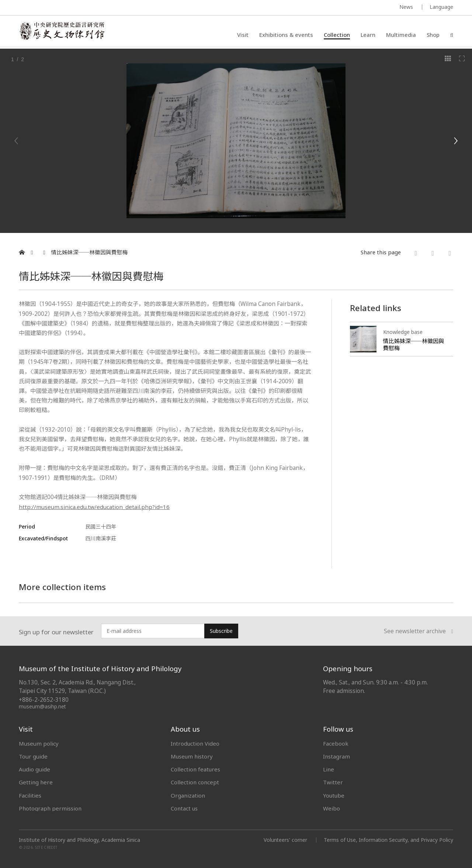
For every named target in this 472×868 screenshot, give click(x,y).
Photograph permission (50, 808)
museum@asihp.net (43, 706)
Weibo (332, 808)
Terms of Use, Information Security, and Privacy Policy (388, 839)
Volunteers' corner (284, 839)
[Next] (455, 141)
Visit (243, 35)
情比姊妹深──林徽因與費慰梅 (89, 252)
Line (329, 769)
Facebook (336, 743)
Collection (337, 35)
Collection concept (195, 782)
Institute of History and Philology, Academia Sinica (79, 840)
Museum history (192, 756)
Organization (188, 795)
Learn (368, 35)
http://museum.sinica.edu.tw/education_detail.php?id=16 (95, 507)
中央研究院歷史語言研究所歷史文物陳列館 (63, 32)
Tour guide (33, 756)
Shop (433, 35)
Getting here (36, 782)
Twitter (333, 782)
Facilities (30, 795)
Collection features (196, 769)
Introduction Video (195, 743)
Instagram (336, 756)
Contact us (184, 808)
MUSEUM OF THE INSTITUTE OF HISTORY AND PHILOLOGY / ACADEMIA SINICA (92, 8)
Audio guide (34, 769)
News (406, 7)
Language (441, 7)
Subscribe (221, 630)
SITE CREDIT (46, 847)
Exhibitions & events (286, 35)
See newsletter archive (419, 631)
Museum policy (39, 743)
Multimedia (401, 35)
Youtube (334, 795)
